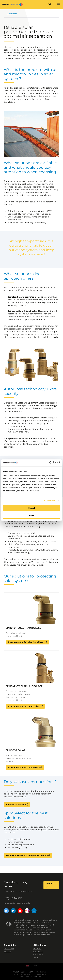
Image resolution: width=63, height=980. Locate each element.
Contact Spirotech (15, 805)
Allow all (32, 508)
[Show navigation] (59, 4)
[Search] (50, 4)
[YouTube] (20, 911)
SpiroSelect (9, 949)
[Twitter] (6, 911)
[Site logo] (12, 4)
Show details (49, 500)
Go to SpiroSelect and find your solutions (26, 855)
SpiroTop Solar (16, 750)
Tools (36, 957)
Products (37, 949)
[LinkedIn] (13, 911)
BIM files (8, 952)
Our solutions (12, 14)
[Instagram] (27, 911)
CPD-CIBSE (38, 954)
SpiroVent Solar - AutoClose (24, 686)
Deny (32, 515)
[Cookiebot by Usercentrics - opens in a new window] (49, 463)
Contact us (50, 885)
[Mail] (34, 911)
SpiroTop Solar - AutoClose (23, 628)
